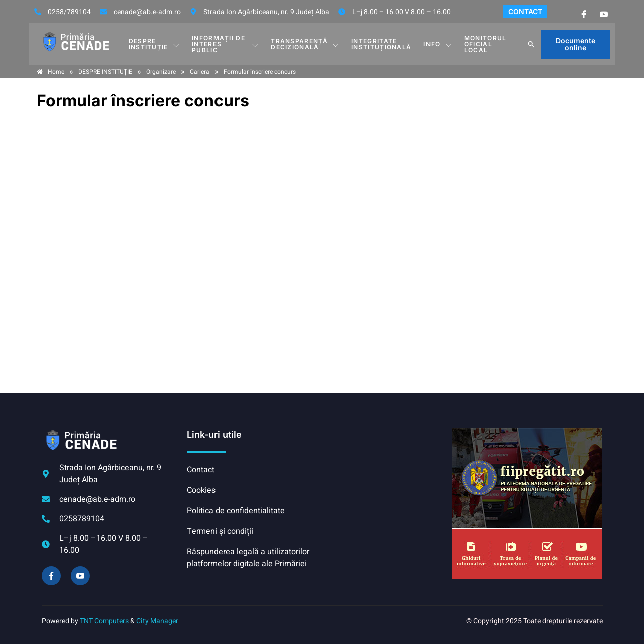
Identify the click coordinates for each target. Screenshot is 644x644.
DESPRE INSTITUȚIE (154, 44)
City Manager (157, 621)
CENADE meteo (384, 466)
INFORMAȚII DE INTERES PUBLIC (225, 44)
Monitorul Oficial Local (485, 44)
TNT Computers (104, 621)
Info (438, 44)
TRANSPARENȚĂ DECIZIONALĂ (305, 44)
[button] (531, 44)
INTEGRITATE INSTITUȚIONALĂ (381, 44)
